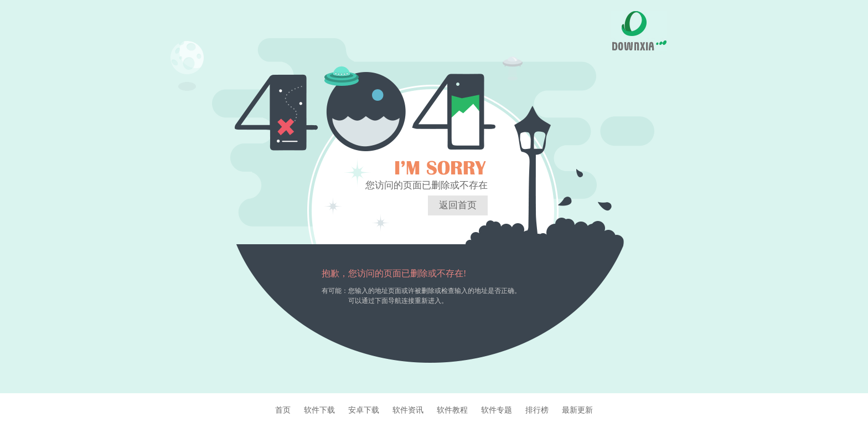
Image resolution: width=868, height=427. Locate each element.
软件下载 (319, 410)
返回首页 (458, 205)
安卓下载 (364, 410)
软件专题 (497, 410)
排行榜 (537, 410)
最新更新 (577, 410)
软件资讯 (408, 410)
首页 (283, 410)
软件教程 (452, 410)
